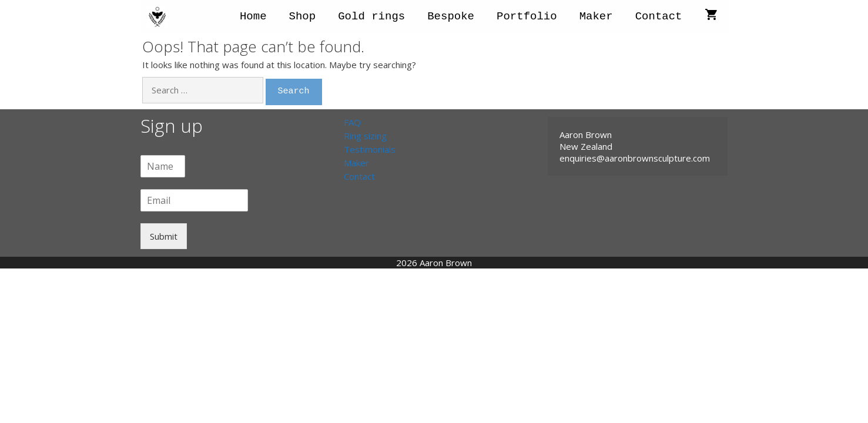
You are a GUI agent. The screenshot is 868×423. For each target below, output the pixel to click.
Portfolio (527, 16)
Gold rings (371, 16)
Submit (164, 236)
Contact (659, 16)
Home (253, 16)
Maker (596, 16)
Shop (303, 16)
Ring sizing (365, 136)
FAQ (352, 122)
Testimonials (370, 149)
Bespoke (451, 16)
